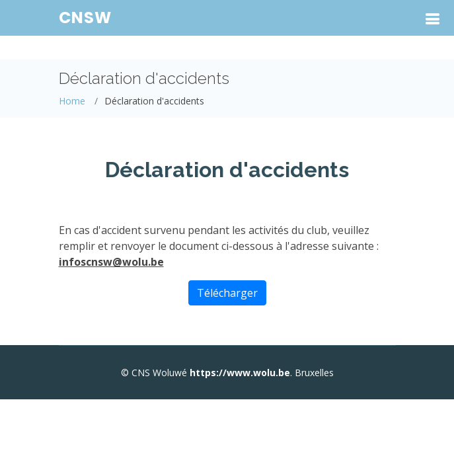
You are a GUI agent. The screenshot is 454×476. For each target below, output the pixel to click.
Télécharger (227, 293)
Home (72, 101)
